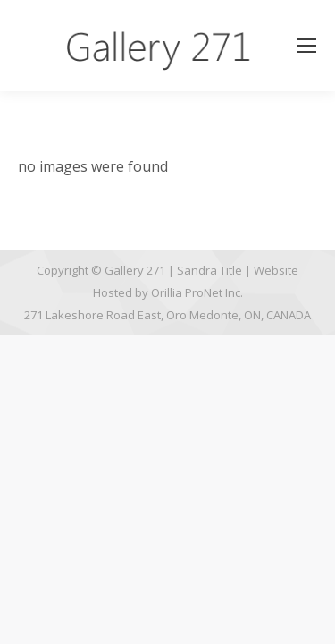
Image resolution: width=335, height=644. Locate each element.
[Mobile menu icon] (306, 46)
